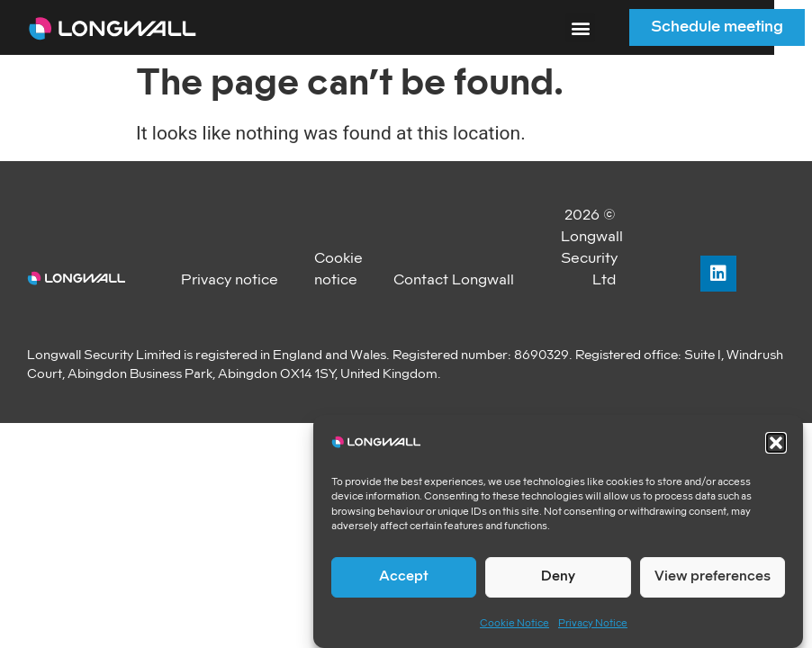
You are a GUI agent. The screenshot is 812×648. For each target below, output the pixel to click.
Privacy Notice (593, 623)
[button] (776, 443)
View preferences (713, 576)
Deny (558, 576)
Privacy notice (230, 280)
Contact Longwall (454, 280)
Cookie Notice (514, 623)
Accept (404, 576)
